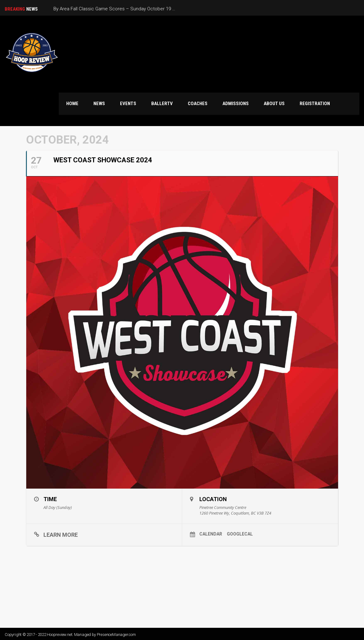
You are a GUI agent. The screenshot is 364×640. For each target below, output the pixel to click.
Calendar (211, 534)
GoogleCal (240, 534)
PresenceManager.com (116, 635)
